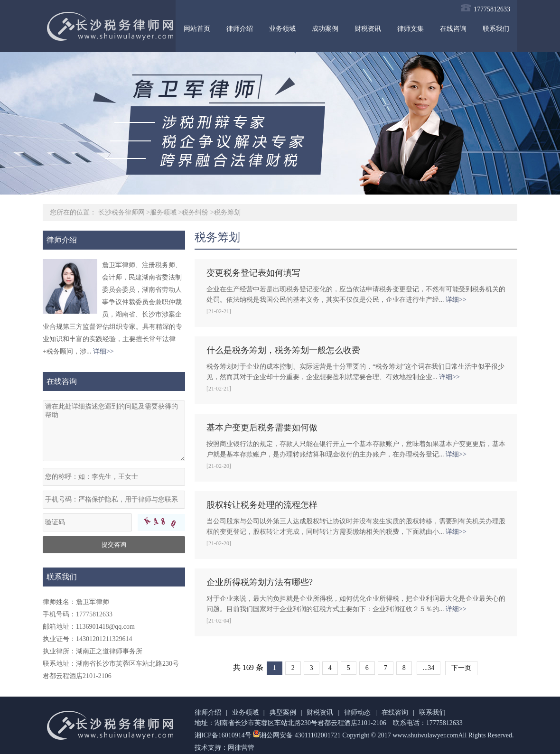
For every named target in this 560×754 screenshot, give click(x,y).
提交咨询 (114, 545)
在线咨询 (453, 29)
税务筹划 (227, 212)
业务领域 (282, 29)
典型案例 (283, 712)
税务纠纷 (195, 212)
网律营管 (241, 748)
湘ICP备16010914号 (223, 735)
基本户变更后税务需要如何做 (262, 428)
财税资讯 (368, 29)
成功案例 (325, 29)
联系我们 (496, 29)
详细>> (103, 351)
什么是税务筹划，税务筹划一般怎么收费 (283, 350)
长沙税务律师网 (121, 212)
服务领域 (163, 212)
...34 (429, 668)
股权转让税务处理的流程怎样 (262, 505)
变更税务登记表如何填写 (253, 273)
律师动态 (357, 712)
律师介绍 (240, 29)
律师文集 (411, 29)
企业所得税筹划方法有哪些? (260, 582)
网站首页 (197, 29)
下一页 (461, 668)
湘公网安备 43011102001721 (296, 735)
